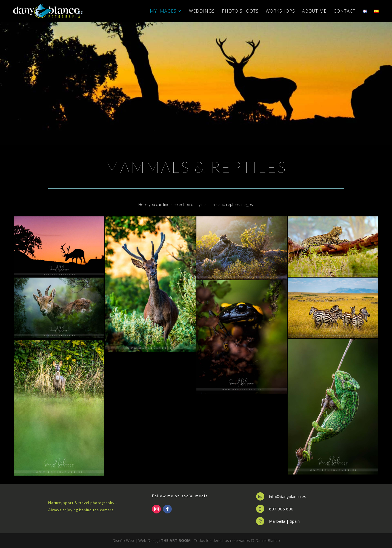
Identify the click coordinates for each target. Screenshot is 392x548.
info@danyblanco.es (288, 496)
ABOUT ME (314, 12)
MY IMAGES (163, 12)
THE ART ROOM (176, 540)
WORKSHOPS (280, 12)
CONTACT (345, 12)
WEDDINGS (202, 12)
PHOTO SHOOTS (240, 12)
